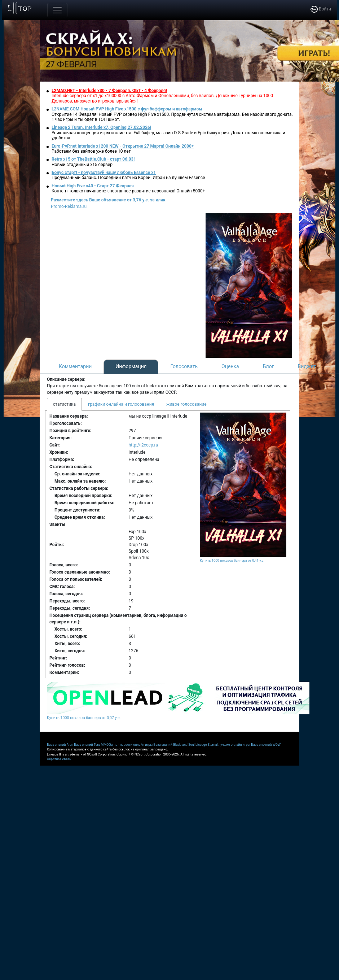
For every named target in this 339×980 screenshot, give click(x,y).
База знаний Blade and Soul (174, 745)
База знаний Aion (60, 745)
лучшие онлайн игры (234, 745)
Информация (131, 366)
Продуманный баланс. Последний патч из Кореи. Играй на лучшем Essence (128, 178)
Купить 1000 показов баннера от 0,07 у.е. (84, 718)
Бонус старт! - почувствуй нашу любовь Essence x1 (104, 173)
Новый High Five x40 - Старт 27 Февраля (93, 186)
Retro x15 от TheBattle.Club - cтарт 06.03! (93, 159)
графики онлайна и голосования (121, 404)
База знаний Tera (87, 745)
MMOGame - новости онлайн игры (127, 745)
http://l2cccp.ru (143, 445)
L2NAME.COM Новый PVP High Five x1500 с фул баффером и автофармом (127, 109)
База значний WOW (266, 745)
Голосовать (184, 366)
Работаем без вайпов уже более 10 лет (91, 151)
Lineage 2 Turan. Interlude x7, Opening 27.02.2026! (101, 127)
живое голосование (186, 404)
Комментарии (75, 366)
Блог (268, 366)
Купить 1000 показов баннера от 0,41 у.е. (232, 560)
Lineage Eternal (207, 745)
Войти (321, 9)
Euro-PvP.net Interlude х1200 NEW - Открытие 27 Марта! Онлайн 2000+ (123, 146)
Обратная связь (59, 759)
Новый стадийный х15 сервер (82, 165)
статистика (64, 404)
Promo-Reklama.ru (69, 206)
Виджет (307, 366)
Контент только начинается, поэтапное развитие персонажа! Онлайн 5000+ (128, 191)
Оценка (230, 366)
